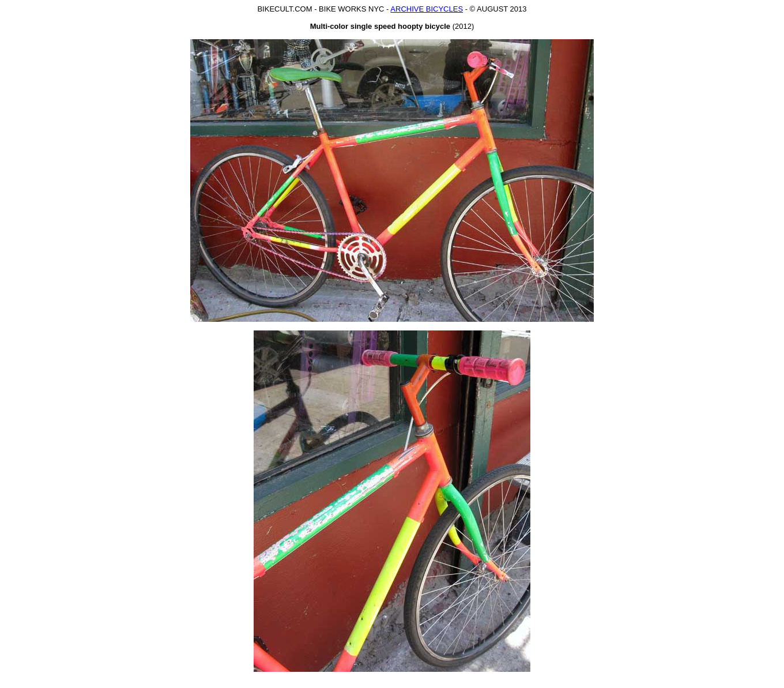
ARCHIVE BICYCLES (427, 9)
